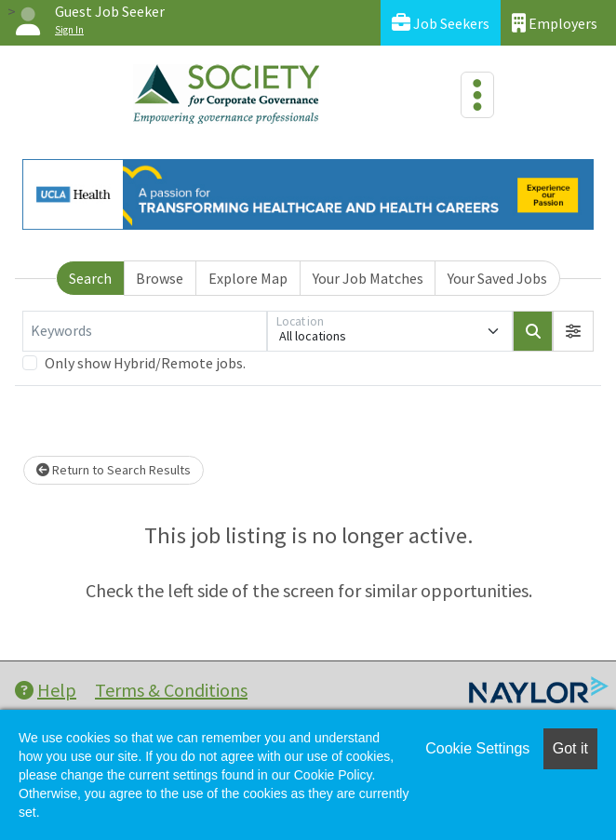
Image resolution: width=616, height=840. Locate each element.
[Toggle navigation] (477, 95)
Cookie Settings (477, 748)
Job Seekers (441, 23)
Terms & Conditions (171, 690)
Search (90, 278)
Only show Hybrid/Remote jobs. (145, 363)
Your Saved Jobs (497, 278)
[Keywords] (145, 331)
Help (46, 690)
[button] (573, 331)
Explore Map (248, 278)
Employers (555, 23)
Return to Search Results (114, 470)
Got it (570, 748)
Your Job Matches (368, 278)
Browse (160, 278)
